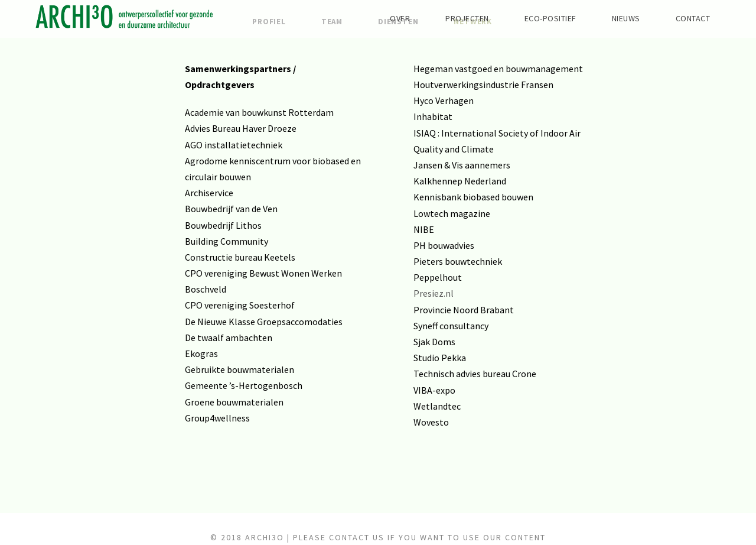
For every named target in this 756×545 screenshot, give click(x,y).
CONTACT (689, 18)
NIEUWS (616, 18)
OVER (365, 18)
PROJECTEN (439, 18)
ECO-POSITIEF (532, 18)
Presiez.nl (434, 293)
